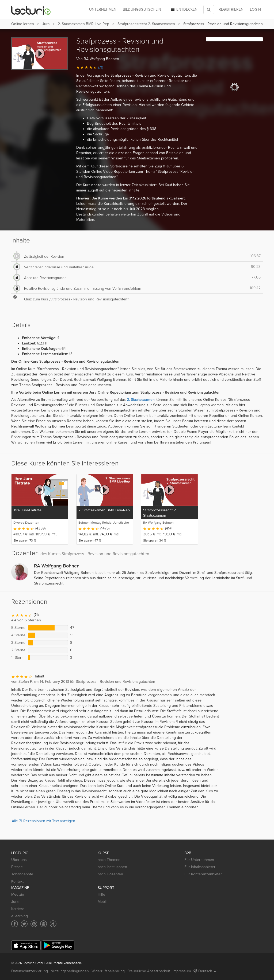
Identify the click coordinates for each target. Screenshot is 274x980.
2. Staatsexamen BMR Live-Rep (83, 24)
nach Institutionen (112, 867)
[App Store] (26, 945)
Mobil (102, 902)
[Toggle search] (209, 10)
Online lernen (23, 24)
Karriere (18, 909)
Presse (17, 867)
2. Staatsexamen (141, 400)
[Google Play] (58, 945)
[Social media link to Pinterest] (34, 924)
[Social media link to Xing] (53, 924)
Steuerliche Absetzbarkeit (149, 971)
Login (255, 9)
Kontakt (17, 881)
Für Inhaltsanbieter (200, 867)
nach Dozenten (110, 874)
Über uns (19, 860)
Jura (46, 24)
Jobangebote (22, 874)
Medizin (18, 894)
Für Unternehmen (199, 860)
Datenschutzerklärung (30, 971)
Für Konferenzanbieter (203, 874)
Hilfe (101, 894)
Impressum (182, 971)
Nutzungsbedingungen (70, 971)
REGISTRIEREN (231, 9)
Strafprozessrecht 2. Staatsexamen (146, 24)
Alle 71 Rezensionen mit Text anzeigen (43, 821)
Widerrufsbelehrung (108, 971)
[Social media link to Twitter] (24, 924)
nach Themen (109, 860)
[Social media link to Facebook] (15, 924)
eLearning (20, 916)
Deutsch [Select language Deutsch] (205, 971)
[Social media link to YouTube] (43, 924)
